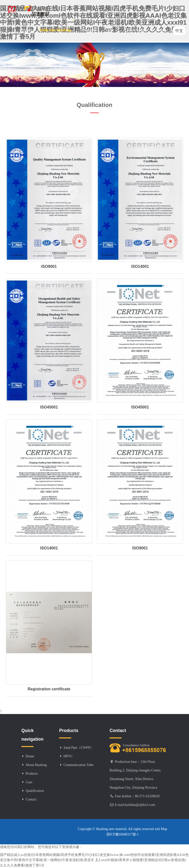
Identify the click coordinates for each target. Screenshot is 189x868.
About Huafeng (36, 765)
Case (112, 26)
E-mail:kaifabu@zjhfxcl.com (135, 805)
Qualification (135, 30)
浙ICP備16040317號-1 (122, 834)
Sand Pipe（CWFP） (79, 748)
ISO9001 (49, 266)
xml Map (160, 829)
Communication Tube (79, 765)
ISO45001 (49, 407)
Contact (159, 30)
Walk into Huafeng (57, 26)
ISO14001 (140, 266)
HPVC (68, 756)
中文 (179, 31)
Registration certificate (49, 689)
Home (27, 30)
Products (91, 26)
